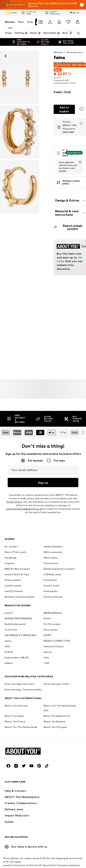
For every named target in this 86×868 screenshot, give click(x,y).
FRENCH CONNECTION (57, 641)
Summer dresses (53, 597)
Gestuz (48, 652)
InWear (9, 663)
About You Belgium (54, 722)
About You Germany (16, 706)
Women (10, 22)
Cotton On (11, 630)
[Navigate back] (6, 56)
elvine (8, 641)
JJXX (46, 663)
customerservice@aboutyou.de (25, 509)
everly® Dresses (14, 591)
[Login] (50, 22)
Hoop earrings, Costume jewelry (23, 690)
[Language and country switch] (75, 13)
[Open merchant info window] (81, 124)
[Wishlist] (68, 22)
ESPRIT (48, 635)
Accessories (74, 52)
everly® (9, 613)
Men (21, 22)
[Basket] (78, 22)
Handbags (11, 558)
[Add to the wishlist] (81, 109)
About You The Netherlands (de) (60, 708)
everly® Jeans (51, 586)
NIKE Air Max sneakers (17, 569)
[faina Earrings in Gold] (20, 132)
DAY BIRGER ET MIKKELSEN (20, 635)
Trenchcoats (51, 563)
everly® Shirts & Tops (17, 575)
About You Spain (14, 716)
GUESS (9, 652)
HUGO (47, 619)
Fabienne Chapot (54, 647)
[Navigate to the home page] (25, 751)
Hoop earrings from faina (19, 684)
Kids (30, 22)
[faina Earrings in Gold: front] (20, 77)
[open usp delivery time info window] (80, 162)
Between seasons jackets (19, 597)
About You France (15, 722)
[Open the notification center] (59, 22)
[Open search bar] (77, 33)
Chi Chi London (52, 624)
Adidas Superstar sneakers (59, 569)
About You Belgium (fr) (57, 716)
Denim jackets (13, 580)
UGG (7, 647)
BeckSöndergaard (15, 624)
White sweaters (53, 552)
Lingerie (9, 563)
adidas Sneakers (53, 547)
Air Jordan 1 (11, 547)
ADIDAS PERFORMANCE (18, 619)
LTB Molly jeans (52, 575)
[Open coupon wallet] (41, 22)
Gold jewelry (51, 591)
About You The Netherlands (21, 727)
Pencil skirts (50, 580)
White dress (51, 558)
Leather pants (13, 586)
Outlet (12, 13)
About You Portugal (55, 727)
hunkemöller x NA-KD (17, 658)
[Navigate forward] (70, 33)
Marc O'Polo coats (15, 552)
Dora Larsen (51, 630)
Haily (46, 658)
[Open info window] (82, 5)
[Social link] (8, 766)
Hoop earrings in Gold (56, 684)
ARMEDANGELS (53, 613)
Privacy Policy (14, 502)
